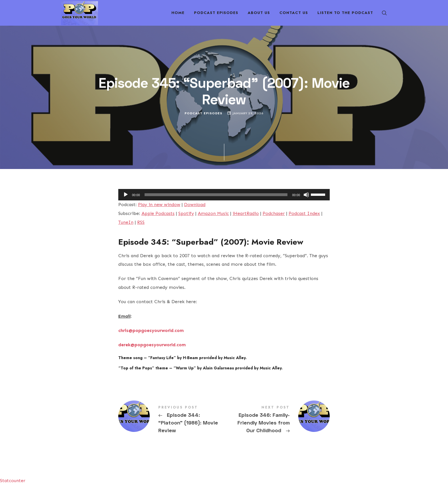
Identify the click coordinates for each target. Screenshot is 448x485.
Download (195, 205)
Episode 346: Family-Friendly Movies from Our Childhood (277, 420)
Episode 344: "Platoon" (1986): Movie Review (171, 420)
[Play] (126, 195)
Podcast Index (304, 213)
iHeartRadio (246, 213)
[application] (224, 195)
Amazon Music (213, 213)
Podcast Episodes (203, 113)
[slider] (216, 195)
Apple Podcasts (158, 213)
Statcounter (13, 481)
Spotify (186, 213)
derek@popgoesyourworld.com (152, 345)
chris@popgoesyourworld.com (151, 330)
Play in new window (159, 205)
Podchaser (274, 213)
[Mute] (306, 195)
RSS (141, 222)
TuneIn (126, 222)
